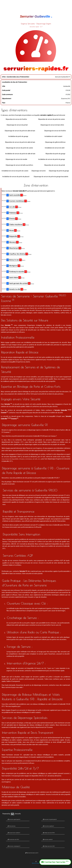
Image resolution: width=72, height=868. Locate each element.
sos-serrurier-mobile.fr (14, 833)
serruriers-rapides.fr (48, 826)
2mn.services (11, 826)
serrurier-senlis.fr (48, 839)
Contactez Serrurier (55, 862)
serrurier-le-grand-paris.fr (50, 819)
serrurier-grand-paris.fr (14, 819)
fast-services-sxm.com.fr (32, 853)
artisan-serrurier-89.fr (49, 833)
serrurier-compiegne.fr (14, 846)
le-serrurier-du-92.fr (13, 839)
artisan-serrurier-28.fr (49, 846)
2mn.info (16, 814)
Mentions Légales (36, 862)
